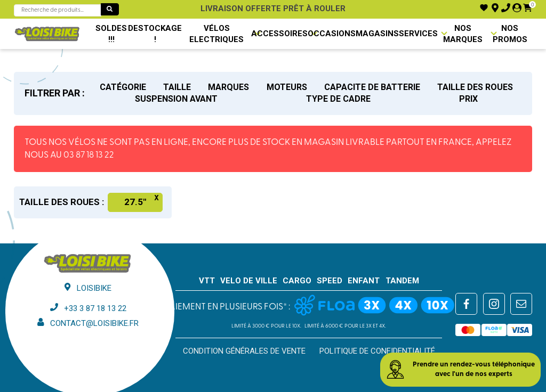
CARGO (297, 281)
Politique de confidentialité (377, 351)
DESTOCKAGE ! (155, 34)
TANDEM (402, 281)
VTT (207, 281)
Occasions (332, 34)
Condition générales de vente (244, 351)
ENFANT (364, 281)
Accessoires (279, 34)
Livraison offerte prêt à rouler (273, 9)
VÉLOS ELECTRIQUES (216, 34)
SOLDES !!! (111, 34)
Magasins (377, 34)
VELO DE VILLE (249, 281)
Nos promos (510, 34)
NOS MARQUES (463, 34)
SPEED (330, 281)
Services (418, 34)
